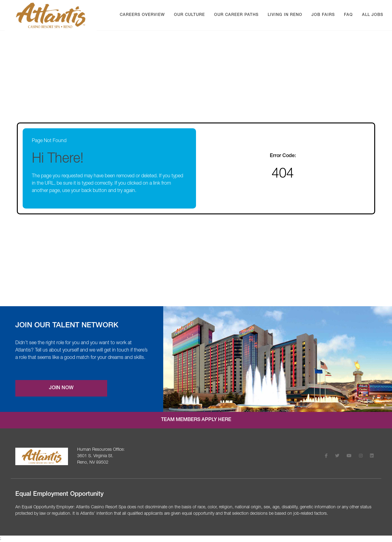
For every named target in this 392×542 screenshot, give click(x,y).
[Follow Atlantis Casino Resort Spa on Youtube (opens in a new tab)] (349, 456)
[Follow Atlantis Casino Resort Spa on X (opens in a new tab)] (337, 456)
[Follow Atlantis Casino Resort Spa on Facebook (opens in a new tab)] (326, 456)
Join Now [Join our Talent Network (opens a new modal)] (61, 388)
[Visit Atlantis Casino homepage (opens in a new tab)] (51, 15)
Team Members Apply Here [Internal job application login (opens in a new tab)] (196, 420)
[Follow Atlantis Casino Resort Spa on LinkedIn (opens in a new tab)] (372, 456)
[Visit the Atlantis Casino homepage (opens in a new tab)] (42, 457)
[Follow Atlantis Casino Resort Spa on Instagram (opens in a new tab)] (361, 456)
